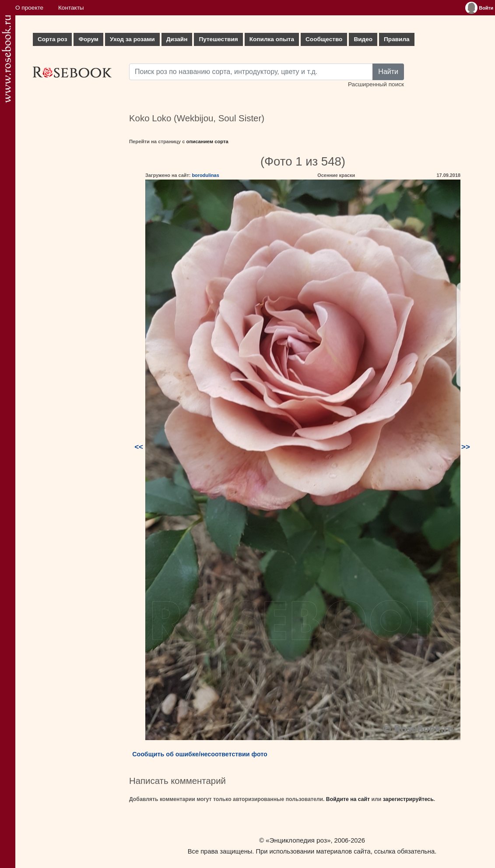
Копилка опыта (272, 39)
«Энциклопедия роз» (298, 840)
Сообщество (324, 39)
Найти (388, 72)
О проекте (29, 8)
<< (139, 447)
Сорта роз (52, 39)
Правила (397, 39)
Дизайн (177, 39)
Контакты (71, 8)
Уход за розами (132, 39)
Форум (88, 39)
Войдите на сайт (348, 799)
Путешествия (218, 39)
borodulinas (205, 175)
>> (466, 447)
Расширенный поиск (376, 84)
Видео (363, 39)
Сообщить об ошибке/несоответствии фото (200, 754)
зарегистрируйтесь (408, 799)
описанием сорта (207, 141)
